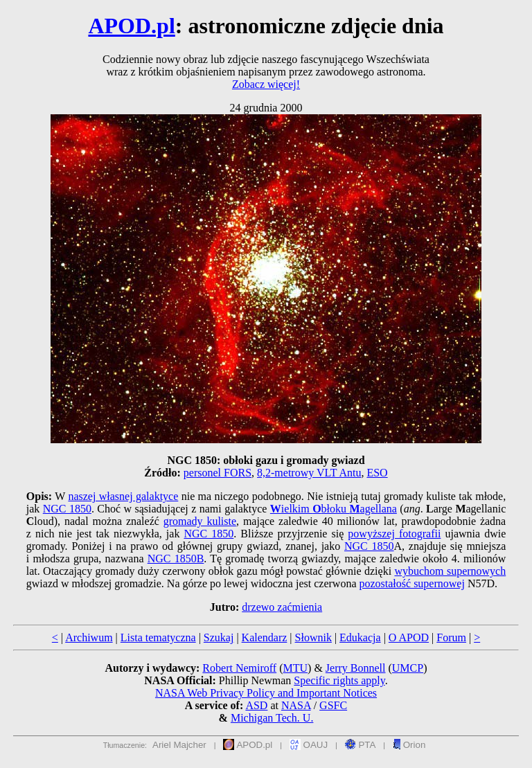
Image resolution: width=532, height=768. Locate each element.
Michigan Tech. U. (272, 718)
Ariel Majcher (179, 745)
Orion (409, 745)
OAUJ (309, 745)
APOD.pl (131, 26)
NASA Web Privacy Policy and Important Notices (266, 693)
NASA (296, 705)
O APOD (409, 637)
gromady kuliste (200, 521)
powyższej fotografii (394, 534)
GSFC (333, 705)
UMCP (408, 668)
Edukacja (360, 637)
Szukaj (219, 637)
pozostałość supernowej (411, 583)
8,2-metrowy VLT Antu (309, 473)
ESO (377, 473)
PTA (361, 745)
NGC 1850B (176, 559)
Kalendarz (265, 637)
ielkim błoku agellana (334, 509)
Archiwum (89, 637)
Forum (451, 637)
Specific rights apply (339, 680)
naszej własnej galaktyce (123, 496)
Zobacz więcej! (266, 84)
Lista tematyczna (158, 637)
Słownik (313, 637)
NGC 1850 (67, 509)
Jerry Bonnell (356, 668)
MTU (295, 668)
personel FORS (218, 473)
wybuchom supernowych (450, 571)
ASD (256, 705)
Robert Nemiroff (239, 668)
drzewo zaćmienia (282, 607)
